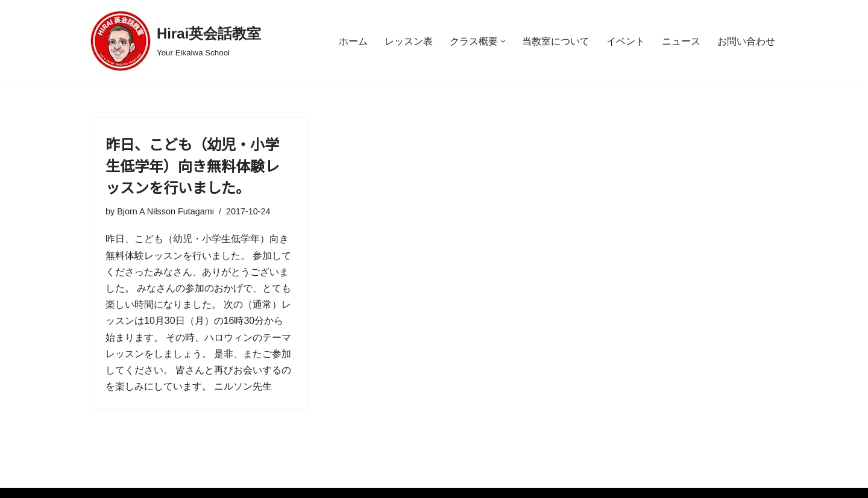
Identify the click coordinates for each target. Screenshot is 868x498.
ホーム (353, 41)
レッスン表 (409, 41)
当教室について (556, 41)
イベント (626, 41)
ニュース (681, 41)
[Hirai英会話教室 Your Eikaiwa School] (176, 41)
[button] (503, 41)
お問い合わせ (746, 41)
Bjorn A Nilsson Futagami (165, 211)
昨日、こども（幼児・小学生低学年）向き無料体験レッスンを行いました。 (192, 165)
